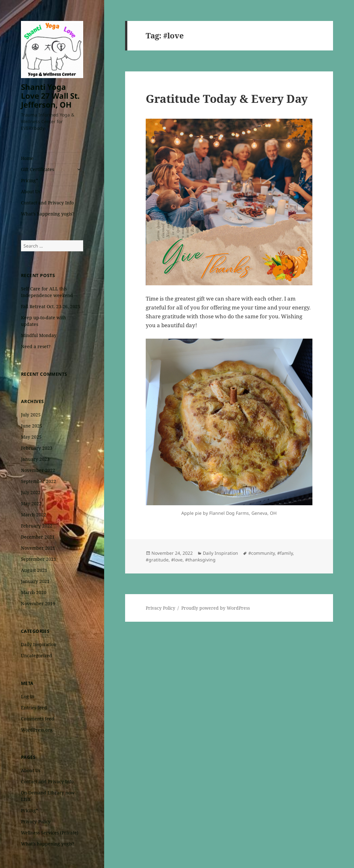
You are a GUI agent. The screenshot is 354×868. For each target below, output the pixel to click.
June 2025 (32, 426)
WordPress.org (37, 730)
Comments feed (38, 719)
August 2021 (34, 570)
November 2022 (38, 470)
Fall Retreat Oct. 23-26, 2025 (51, 306)
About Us (31, 192)
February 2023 (37, 448)
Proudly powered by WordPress (216, 608)
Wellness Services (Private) (50, 833)
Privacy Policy (36, 822)
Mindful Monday (39, 335)
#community (261, 553)
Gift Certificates (37, 169)
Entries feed (34, 708)
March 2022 (34, 515)
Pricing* (30, 180)
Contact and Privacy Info (47, 203)
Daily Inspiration (39, 644)
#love (177, 560)
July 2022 (31, 492)
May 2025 (31, 437)
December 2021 (38, 537)
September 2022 (39, 481)
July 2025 (31, 415)
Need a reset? (36, 346)
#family (285, 553)
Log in (28, 696)
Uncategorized (37, 656)
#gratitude (157, 560)
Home (27, 158)
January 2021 (35, 581)
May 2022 (31, 504)
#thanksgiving (200, 560)
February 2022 (37, 526)
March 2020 (34, 592)
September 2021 (39, 559)
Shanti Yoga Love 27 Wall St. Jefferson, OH (50, 96)
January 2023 (35, 459)
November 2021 (38, 548)
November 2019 (38, 603)
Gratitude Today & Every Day (227, 99)
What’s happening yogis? (48, 214)
